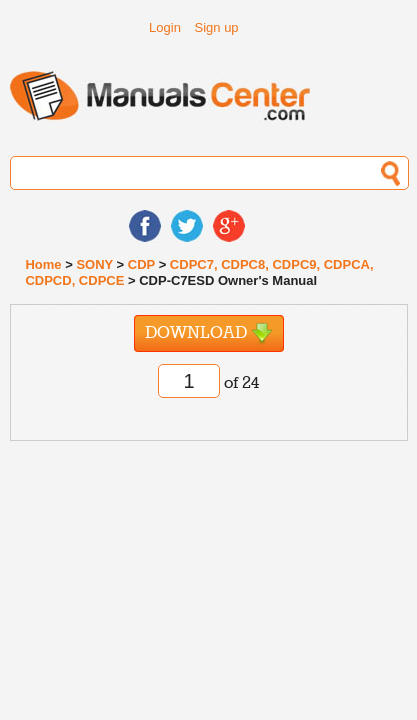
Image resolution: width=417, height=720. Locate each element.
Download (209, 333)
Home (43, 264)
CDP (141, 264)
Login (165, 27)
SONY (94, 264)
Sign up (217, 27)
